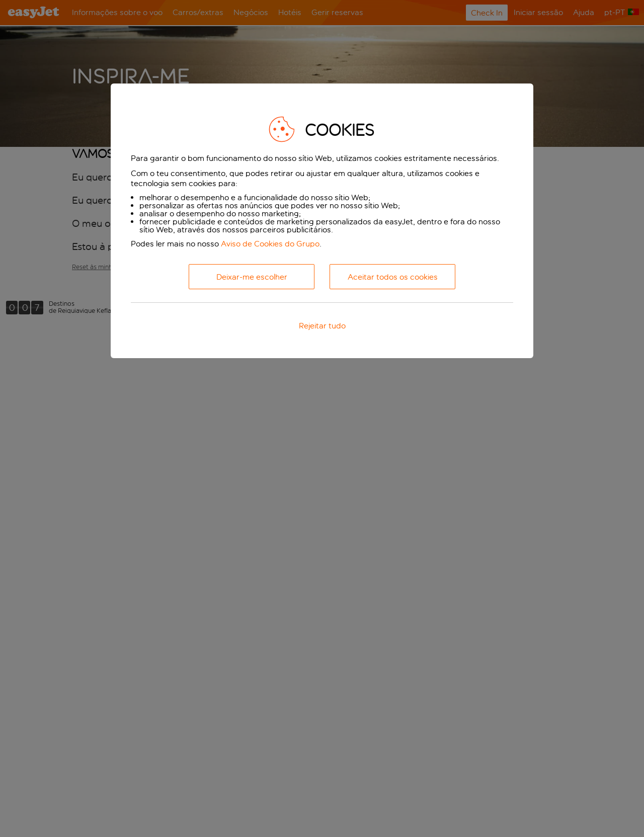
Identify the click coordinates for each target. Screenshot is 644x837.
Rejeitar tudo (322, 326)
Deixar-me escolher (252, 277)
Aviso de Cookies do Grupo (270, 244)
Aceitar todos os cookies (393, 277)
